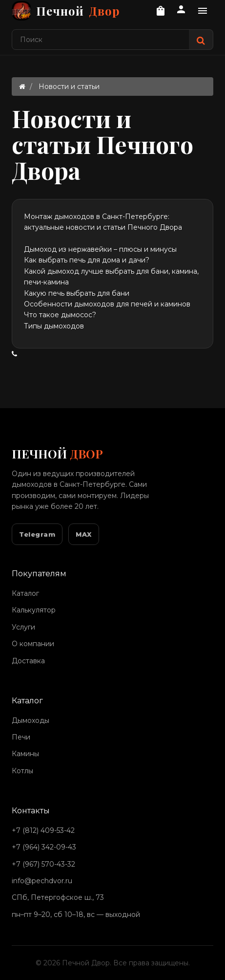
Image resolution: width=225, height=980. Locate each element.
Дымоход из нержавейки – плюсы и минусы (100, 249)
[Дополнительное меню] (203, 11)
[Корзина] (161, 11)
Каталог (25, 593)
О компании (33, 644)
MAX (84, 534)
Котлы (22, 771)
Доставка (28, 661)
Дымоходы (31, 720)
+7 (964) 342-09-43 (44, 847)
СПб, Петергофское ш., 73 (58, 897)
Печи (21, 737)
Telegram (37, 534)
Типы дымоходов (54, 326)
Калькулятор (34, 610)
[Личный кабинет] (181, 11)
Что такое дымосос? (60, 315)
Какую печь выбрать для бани (77, 293)
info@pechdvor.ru (42, 881)
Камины (25, 754)
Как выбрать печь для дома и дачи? (87, 260)
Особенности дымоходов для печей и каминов (107, 304)
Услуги (23, 627)
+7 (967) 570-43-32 (43, 864)
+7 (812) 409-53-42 (43, 830)
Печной (66, 11)
